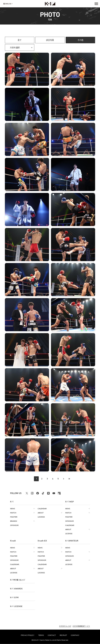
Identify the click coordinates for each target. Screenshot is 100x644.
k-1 (18, 580)
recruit (63, 635)
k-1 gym (14, 598)
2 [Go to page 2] (42, 479)
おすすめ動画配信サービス (81, 626)
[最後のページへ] (69, 479)
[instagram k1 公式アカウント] (32, 493)
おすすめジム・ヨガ (65, 626)
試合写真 (50, 40)
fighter (14, 517)
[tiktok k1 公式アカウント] (43, 493)
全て (20, 40)
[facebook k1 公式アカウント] (38, 493)
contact (52, 635)
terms (41, 635)
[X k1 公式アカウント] (27, 493)
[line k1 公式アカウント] (48, 493)
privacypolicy (28, 635)
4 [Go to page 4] (53, 479)
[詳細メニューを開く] (96, 4)
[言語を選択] (7, 4)
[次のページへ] (64, 479)
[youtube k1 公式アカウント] (54, 493)
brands (14, 521)
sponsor (14, 525)
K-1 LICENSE (16, 606)
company (75, 635)
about (41, 513)
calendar (42, 509)
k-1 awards (16, 589)
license (41, 517)
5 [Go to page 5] (58, 479)
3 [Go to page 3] (47, 479)
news (13, 509)
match (13, 513)
